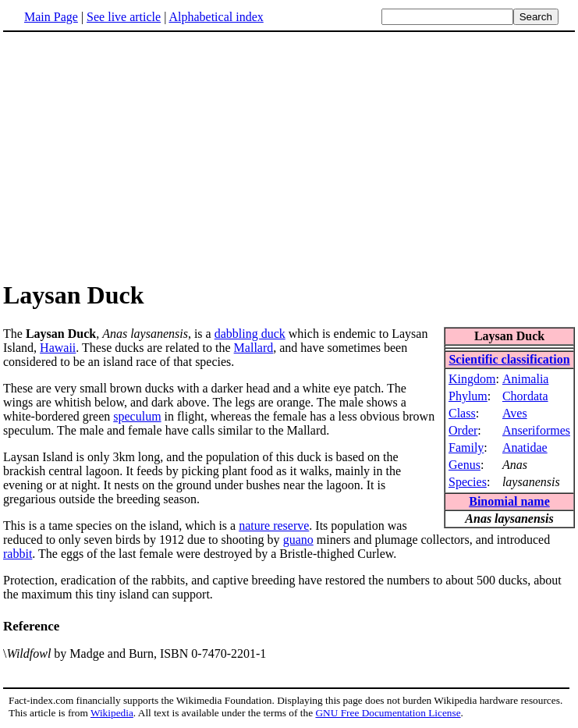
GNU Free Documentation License (388, 713)
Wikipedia (112, 713)
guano (298, 540)
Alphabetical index (216, 17)
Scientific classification (509, 359)
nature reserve (274, 526)
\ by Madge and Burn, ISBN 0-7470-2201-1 (135, 653)
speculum (137, 416)
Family (466, 447)
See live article (124, 17)
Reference (31, 626)
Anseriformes (536, 430)
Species (468, 482)
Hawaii (58, 348)
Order (463, 430)
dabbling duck (250, 334)
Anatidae (525, 447)
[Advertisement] (134, 155)
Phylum (468, 396)
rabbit (18, 554)
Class (462, 413)
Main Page (51, 17)
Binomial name (509, 501)
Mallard (254, 348)
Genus (465, 465)
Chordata (525, 396)
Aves (515, 413)
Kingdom (472, 379)
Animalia (526, 379)
